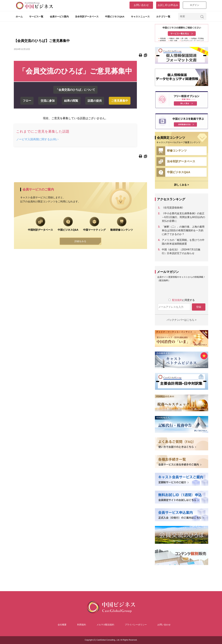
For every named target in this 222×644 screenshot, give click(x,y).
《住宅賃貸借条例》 (173, 208)
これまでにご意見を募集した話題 (44, 131)
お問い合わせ (141, 5)
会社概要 (62, 625)
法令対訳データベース (87, 16)
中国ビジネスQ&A (115, 16)
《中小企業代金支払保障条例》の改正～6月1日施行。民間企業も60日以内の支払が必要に (183, 217)
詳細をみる (80, 241)
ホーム (19, 16)
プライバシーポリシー (136, 625)
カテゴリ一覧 (163, 16)
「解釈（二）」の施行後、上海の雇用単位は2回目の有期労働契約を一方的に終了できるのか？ (183, 230)
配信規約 (177, 300)
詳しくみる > (182, 185)
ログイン (195, 5)
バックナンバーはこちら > (182, 320)
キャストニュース (140, 16)
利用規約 (82, 625)
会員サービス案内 (59, 16)
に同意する (183, 300)
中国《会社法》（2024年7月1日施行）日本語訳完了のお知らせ (181, 251)
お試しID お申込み (168, 5)
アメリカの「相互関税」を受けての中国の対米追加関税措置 (183, 242)
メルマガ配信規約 (105, 625)
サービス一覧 (36, 16)
